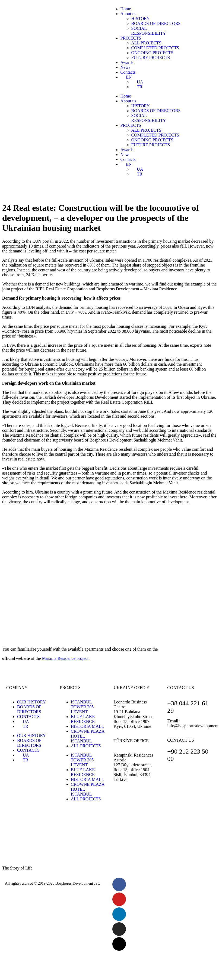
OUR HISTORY (31, 702)
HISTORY (141, 19)
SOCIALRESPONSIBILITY (149, 31)
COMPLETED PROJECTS (155, 48)
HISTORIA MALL (88, 726)
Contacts (128, 72)
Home (126, 9)
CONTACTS (28, 717)
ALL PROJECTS (146, 43)
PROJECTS (131, 38)
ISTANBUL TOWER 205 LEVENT (82, 707)
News (125, 67)
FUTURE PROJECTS (151, 58)
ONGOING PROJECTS (152, 53)
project (65, 658)
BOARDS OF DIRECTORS (156, 23)
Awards (127, 62)
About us (128, 14)
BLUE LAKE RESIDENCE (83, 719)
